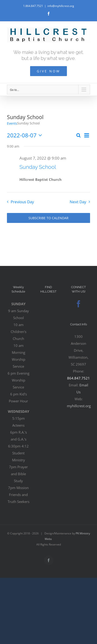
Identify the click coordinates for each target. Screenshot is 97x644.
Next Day (78, 202)
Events (12, 123)
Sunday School (38, 167)
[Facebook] (78, 304)
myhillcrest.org (79, 406)
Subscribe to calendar (48, 218)
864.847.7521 (78, 378)
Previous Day (22, 202)
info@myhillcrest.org (61, 6)
